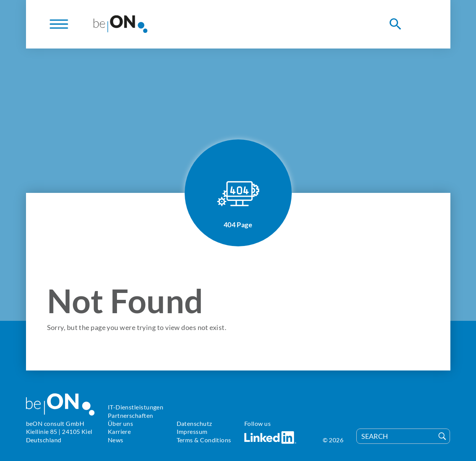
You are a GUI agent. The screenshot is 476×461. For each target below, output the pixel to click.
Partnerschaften (131, 415)
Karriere (119, 431)
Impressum (192, 431)
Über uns (121, 423)
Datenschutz (194, 423)
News (116, 440)
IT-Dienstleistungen (136, 407)
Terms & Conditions (204, 440)
